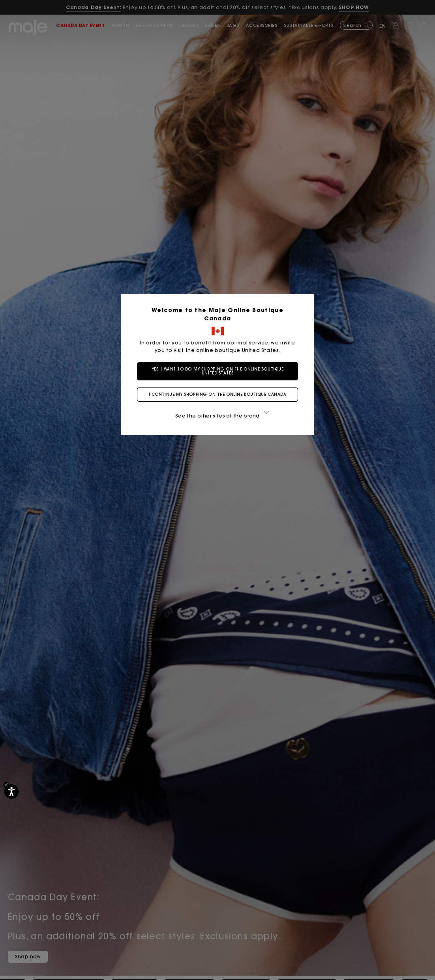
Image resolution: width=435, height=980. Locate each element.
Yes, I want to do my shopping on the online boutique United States (218, 371)
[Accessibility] (11, 792)
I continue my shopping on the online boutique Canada (218, 394)
